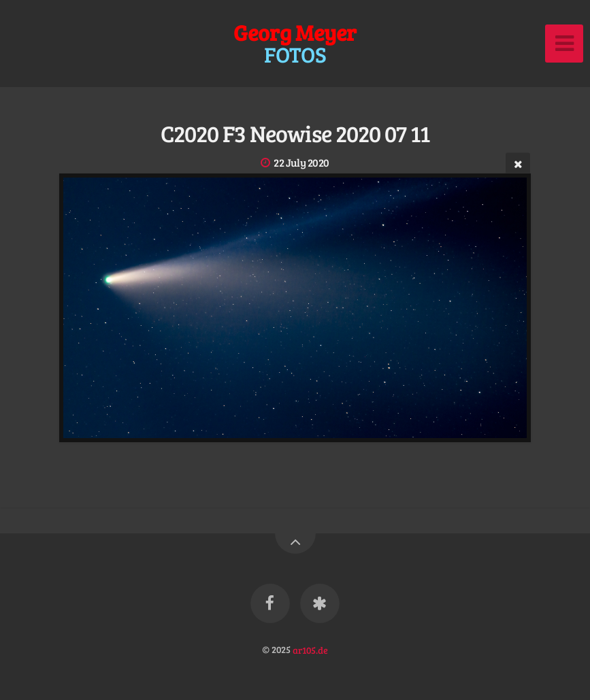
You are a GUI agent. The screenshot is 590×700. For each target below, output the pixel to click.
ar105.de (310, 649)
